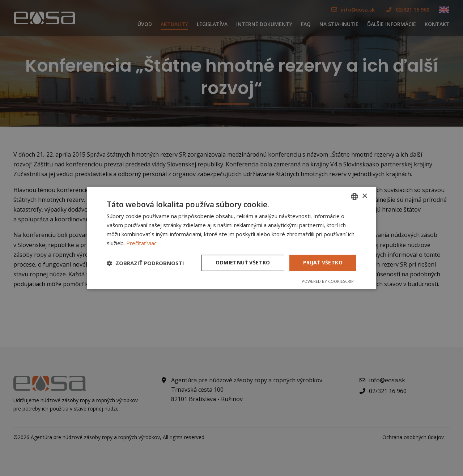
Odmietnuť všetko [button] (243, 263)
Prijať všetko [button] (323, 263)
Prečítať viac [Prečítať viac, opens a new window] (141, 243)
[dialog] (231, 238)
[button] (145, 263)
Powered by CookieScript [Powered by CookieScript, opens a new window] (329, 282)
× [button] (364, 196)
